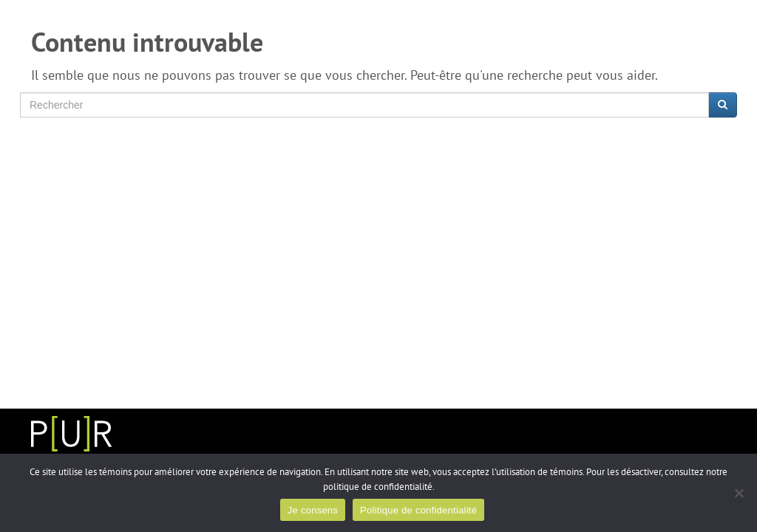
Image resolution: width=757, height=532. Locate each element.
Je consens (313, 510)
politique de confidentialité (378, 487)
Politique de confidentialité (418, 510)
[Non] (739, 493)
